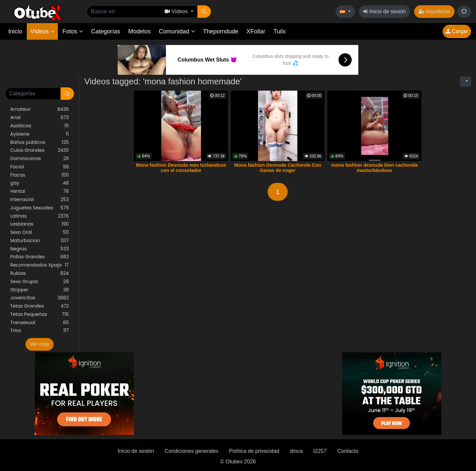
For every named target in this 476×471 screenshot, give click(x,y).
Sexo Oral (40, 232)
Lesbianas (40, 224)
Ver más (40, 344)
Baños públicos (40, 142)
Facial (40, 167)
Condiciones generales (192, 451)
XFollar (256, 31)
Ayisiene (40, 134)
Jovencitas (40, 298)
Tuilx (279, 31)
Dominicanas (40, 159)
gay (40, 183)
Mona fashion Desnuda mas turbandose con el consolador (181, 168)
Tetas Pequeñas (40, 314)
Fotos (73, 31)
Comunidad (177, 31)
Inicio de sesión (385, 11)
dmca (296, 451)
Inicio (15, 31)
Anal (40, 118)
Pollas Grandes (40, 257)
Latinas (40, 216)
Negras (40, 249)
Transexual (40, 323)
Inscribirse (434, 11)
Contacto (348, 451)
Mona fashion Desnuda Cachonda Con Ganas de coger (278, 168)
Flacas (40, 175)
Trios (40, 331)
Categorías (105, 31)
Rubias (40, 273)
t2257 (320, 451)
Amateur (40, 109)
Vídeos (42, 31)
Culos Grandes (40, 150)
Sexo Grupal (40, 282)
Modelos (139, 31)
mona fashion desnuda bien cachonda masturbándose (374, 168)
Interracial (40, 200)
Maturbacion (40, 241)
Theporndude (221, 31)
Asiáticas (40, 126)
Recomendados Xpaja (40, 265)
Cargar (457, 31)
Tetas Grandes (40, 306)
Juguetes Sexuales (40, 208)
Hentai (40, 191)
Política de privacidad (254, 451)
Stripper (40, 290)
